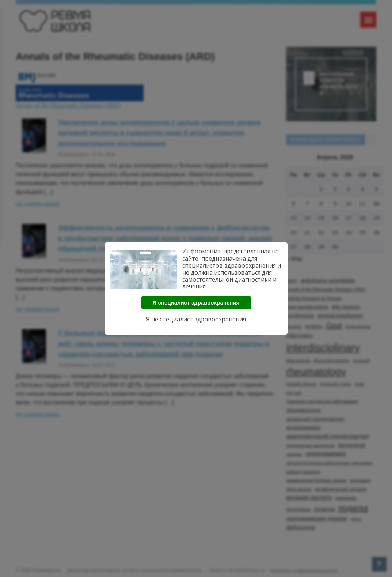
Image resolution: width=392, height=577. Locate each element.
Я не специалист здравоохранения (196, 319)
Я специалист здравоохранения (196, 303)
